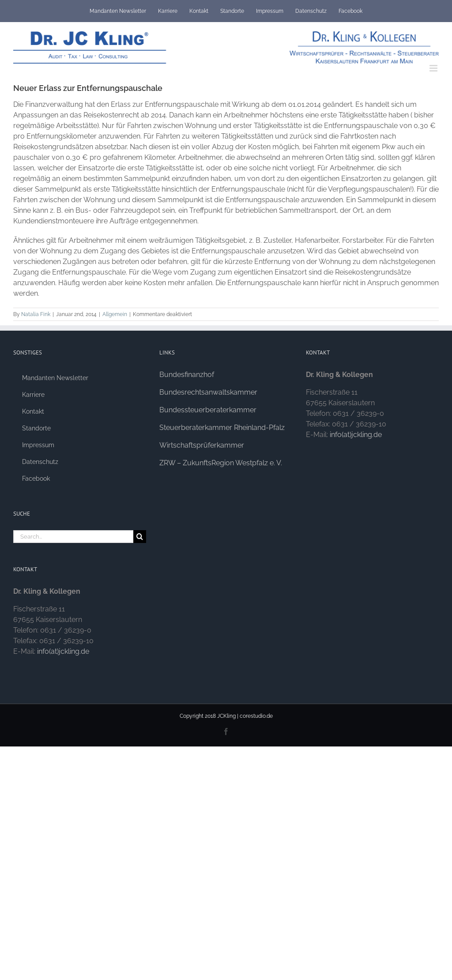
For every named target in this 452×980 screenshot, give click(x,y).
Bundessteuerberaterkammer (208, 410)
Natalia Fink (36, 314)
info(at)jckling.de (63, 651)
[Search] (140, 537)
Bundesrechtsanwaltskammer (208, 392)
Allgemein (115, 314)
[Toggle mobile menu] (434, 68)
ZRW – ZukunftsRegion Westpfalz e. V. (221, 463)
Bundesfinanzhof (187, 375)
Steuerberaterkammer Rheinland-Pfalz (222, 428)
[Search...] (73, 537)
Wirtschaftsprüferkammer (202, 445)
